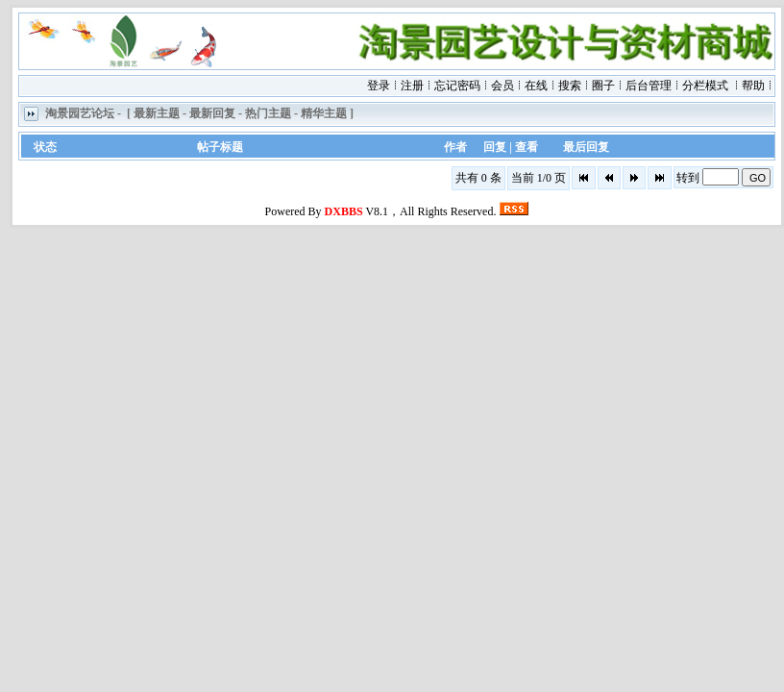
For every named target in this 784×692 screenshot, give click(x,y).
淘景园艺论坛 (80, 114)
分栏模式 (705, 86)
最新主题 (157, 114)
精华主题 (324, 114)
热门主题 (268, 114)
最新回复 (212, 114)
